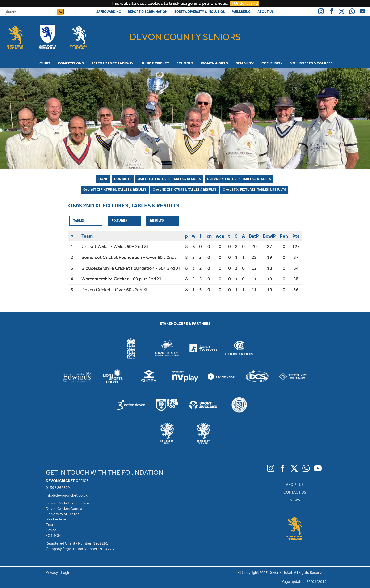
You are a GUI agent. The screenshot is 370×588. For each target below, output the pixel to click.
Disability (245, 63)
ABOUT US (295, 484)
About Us (266, 12)
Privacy (52, 573)
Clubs (45, 63)
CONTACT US (295, 492)
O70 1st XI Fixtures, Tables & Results (254, 190)
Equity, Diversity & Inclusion (200, 12)
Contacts (123, 179)
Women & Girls (214, 63)
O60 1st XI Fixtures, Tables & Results (115, 190)
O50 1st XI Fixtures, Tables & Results (169, 179)
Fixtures (119, 220)
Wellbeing (241, 12)
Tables (79, 220)
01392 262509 (58, 488)
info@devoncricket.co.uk (67, 495)
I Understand (245, 3)
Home (103, 179)
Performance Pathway (112, 63)
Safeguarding (109, 12)
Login (66, 573)
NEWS (295, 500)
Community (272, 63)
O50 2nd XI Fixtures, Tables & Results (239, 179)
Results (157, 220)
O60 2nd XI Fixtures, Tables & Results (185, 190)
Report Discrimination (148, 12)
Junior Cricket (155, 63)
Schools (185, 63)
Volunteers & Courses (311, 63)
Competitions (71, 63)
